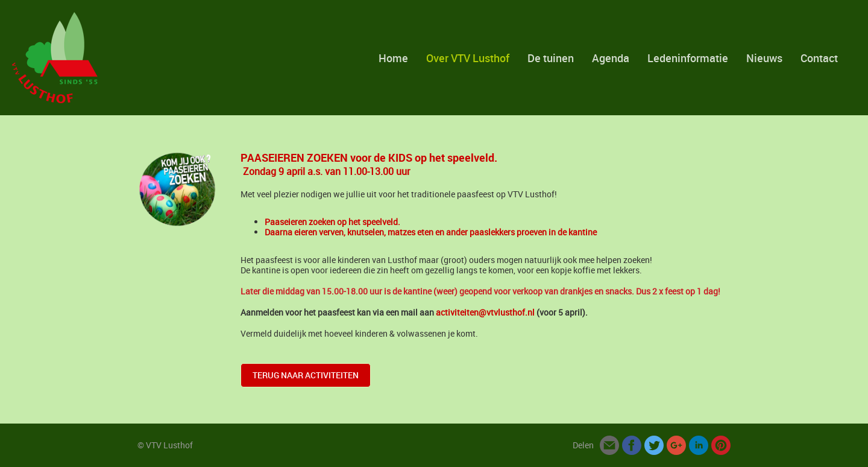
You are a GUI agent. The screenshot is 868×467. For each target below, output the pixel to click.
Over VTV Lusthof (468, 58)
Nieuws (764, 58)
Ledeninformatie (688, 58)
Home (393, 58)
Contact (819, 58)
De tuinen (551, 58)
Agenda (611, 58)
